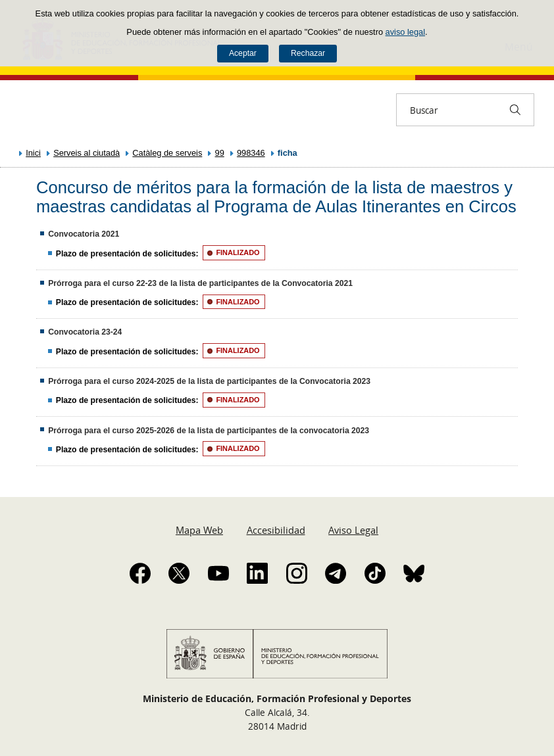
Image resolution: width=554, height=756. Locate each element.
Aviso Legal (353, 530)
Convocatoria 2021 (84, 234)
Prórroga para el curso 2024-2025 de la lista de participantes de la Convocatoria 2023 (209, 381)
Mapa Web (199, 530)
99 (220, 153)
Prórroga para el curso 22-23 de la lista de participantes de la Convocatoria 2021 (200, 283)
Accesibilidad (276, 530)
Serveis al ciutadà (87, 153)
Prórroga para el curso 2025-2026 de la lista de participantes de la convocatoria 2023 (209, 431)
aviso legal (405, 32)
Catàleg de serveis (167, 153)
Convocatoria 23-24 (85, 332)
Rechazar (308, 53)
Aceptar (243, 53)
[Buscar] (515, 110)
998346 (251, 153)
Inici (33, 153)
